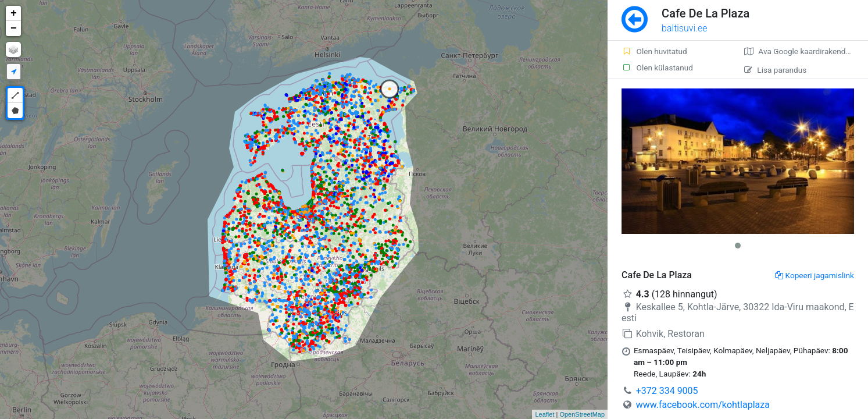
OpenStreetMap (582, 414)
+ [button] (14, 13)
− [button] (14, 29)
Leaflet (544, 414)
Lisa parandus (775, 70)
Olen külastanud (657, 68)
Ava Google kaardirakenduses (803, 51)
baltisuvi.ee (684, 28)
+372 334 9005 (667, 391)
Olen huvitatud (654, 51)
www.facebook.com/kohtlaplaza (703, 405)
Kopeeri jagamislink (815, 275)
